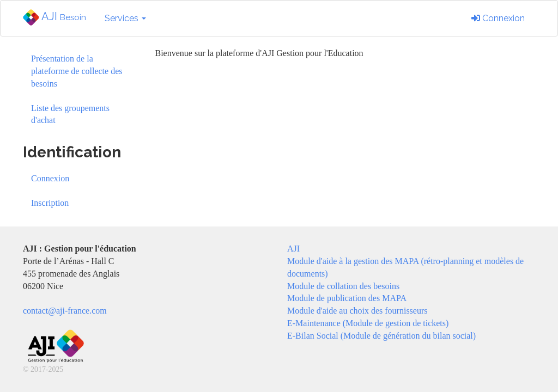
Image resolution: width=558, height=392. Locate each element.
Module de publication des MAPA (347, 298)
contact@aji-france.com (65, 311)
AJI (54, 17)
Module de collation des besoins (343, 286)
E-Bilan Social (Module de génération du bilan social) (381, 336)
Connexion (498, 18)
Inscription (50, 203)
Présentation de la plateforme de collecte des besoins (77, 71)
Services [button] (125, 18)
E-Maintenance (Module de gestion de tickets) (368, 323)
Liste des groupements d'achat (70, 114)
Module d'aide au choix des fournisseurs (357, 311)
